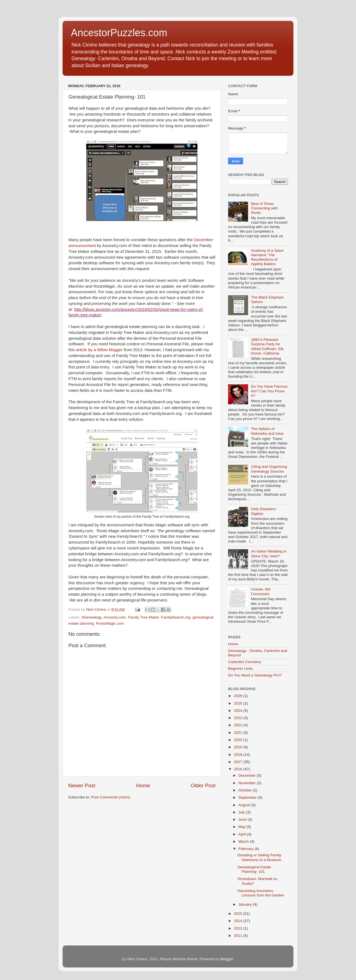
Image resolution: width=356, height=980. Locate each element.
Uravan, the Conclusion (261, 591)
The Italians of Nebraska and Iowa (267, 431)
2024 (239, 711)
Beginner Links (240, 669)
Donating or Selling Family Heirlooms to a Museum (259, 857)
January (246, 904)
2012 (239, 928)
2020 (239, 740)
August (245, 805)
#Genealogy (92, 617)
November (248, 783)
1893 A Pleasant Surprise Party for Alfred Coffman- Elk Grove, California (267, 346)
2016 (239, 769)
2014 (239, 921)
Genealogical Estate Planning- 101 (254, 869)
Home (143, 785)
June (243, 819)
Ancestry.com (115, 617)
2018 (239, 755)
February (246, 849)
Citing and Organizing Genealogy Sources (269, 469)
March (244, 841)
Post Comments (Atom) (111, 797)
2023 (239, 718)
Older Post (203, 785)
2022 (239, 725)
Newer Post (82, 785)
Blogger (227, 959)
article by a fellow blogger (99, 350)
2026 (239, 696)
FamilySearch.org (176, 617)
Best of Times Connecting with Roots (264, 208)
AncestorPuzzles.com (119, 33)
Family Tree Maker (143, 617)
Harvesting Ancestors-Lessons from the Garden (261, 893)
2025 (239, 703)
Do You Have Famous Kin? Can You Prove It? (269, 391)
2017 (239, 762)
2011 (239, 936)
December (248, 775)
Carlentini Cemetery (245, 662)
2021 (239, 733)
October (246, 790)
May (242, 827)
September (248, 797)
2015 (239, 914)
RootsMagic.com (110, 623)
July (242, 812)
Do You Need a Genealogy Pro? (255, 675)
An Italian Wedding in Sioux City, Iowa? (269, 553)
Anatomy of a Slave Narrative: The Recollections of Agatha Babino (267, 257)
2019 (239, 747)
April (243, 834)
